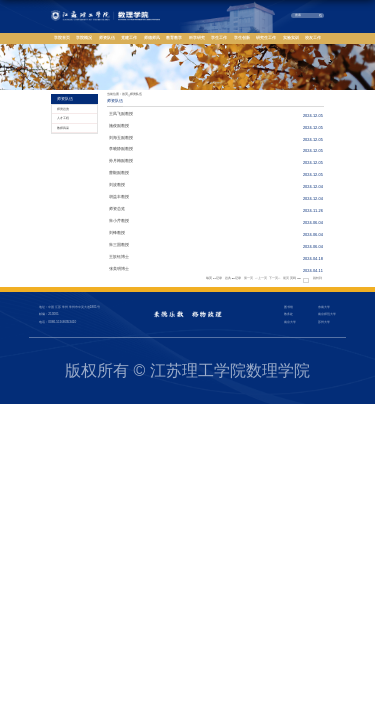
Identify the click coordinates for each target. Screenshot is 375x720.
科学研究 (197, 38)
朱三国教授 (119, 245)
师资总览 (117, 209)
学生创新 (242, 38)
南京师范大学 (327, 314)
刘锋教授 (117, 233)
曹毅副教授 (119, 173)
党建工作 (129, 38)
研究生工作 (266, 38)
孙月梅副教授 (121, 161)
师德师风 (152, 38)
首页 (125, 94)
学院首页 (62, 38)
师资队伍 (107, 38)
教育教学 (174, 38)
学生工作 (219, 38)
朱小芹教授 (119, 221)
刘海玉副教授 (121, 138)
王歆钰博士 (119, 257)
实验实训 (291, 38)
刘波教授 (117, 185)
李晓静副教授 (121, 149)
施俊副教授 (119, 126)
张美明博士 (119, 269)
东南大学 (324, 307)
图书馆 (288, 307)
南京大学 (290, 322)
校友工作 (313, 38)
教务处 (288, 314)
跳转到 (318, 278)
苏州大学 (324, 322)
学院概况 (84, 38)
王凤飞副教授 (121, 114)
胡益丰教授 (119, 197)
